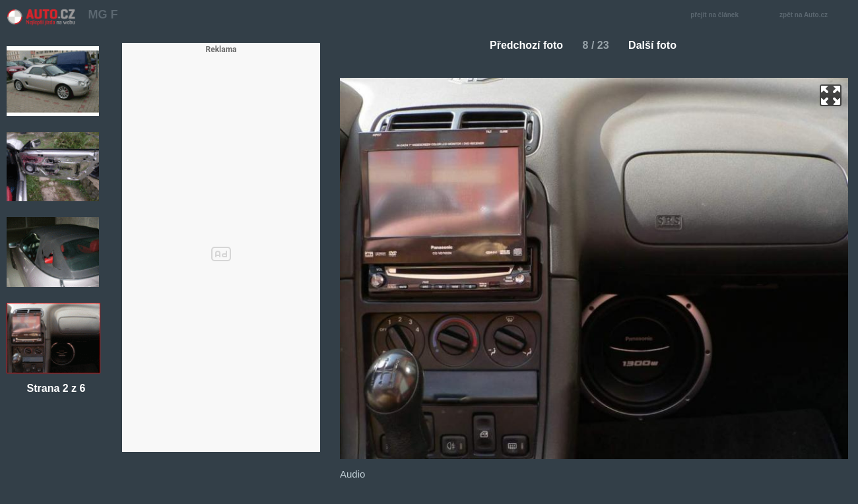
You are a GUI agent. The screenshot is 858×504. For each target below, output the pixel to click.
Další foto (658, 45)
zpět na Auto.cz (810, 16)
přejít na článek (718, 16)
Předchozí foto (521, 45)
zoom (831, 95)
